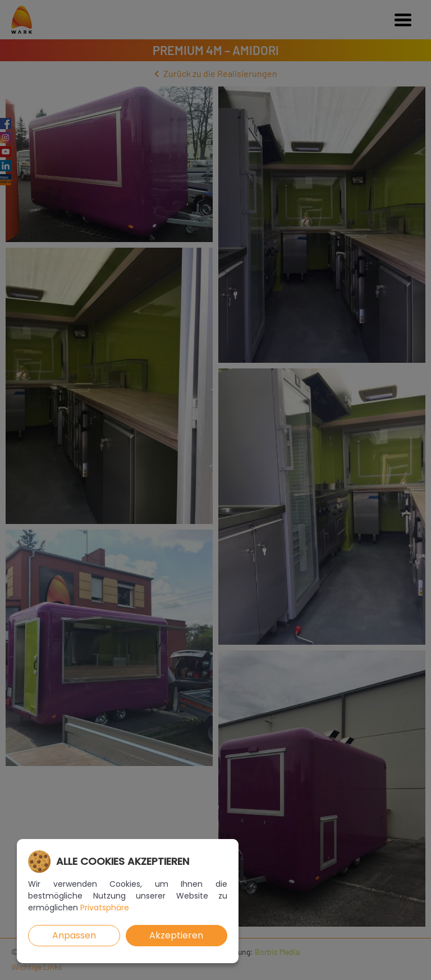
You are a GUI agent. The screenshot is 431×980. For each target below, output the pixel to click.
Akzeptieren (176, 935)
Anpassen (74, 935)
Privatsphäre (105, 908)
